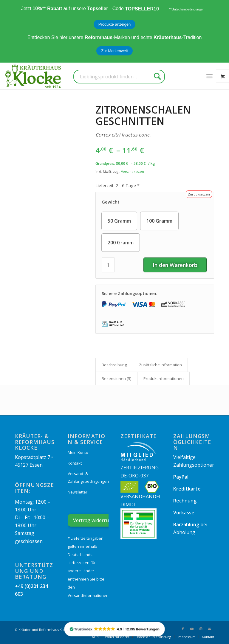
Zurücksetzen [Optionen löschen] (199, 194)
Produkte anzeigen (114, 24)
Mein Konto (78, 452)
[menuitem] (209, 76)
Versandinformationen (88, 595)
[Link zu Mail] (210, 629)
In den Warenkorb (175, 265)
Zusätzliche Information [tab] (160, 365)
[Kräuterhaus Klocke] (34, 76)
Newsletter (78, 492)
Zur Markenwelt (114, 51)
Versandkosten (133, 172)
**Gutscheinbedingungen (187, 9)
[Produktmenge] (108, 265)
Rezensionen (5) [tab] (117, 378)
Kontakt (75, 463)
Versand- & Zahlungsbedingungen (88, 477)
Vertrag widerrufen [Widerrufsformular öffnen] (95, 520)
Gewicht (111, 202)
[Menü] (209, 76)
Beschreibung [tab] (114, 365)
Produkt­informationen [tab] (164, 378)
